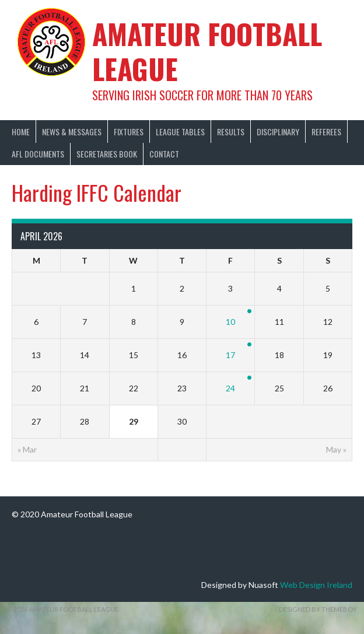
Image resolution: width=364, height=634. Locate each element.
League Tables (180, 132)
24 (230, 388)
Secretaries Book (107, 154)
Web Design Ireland (316, 585)
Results (231, 132)
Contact (164, 154)
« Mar (27, 449)
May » (336, 449)
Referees (326, 132)
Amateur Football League (207, 51)
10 (230, 322)
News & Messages (72, 132)
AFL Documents (38, 154)
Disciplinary (278, 132)
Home (21, 132)
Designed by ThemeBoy (318, 609)
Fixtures (129, 132)
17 (230, 355)
